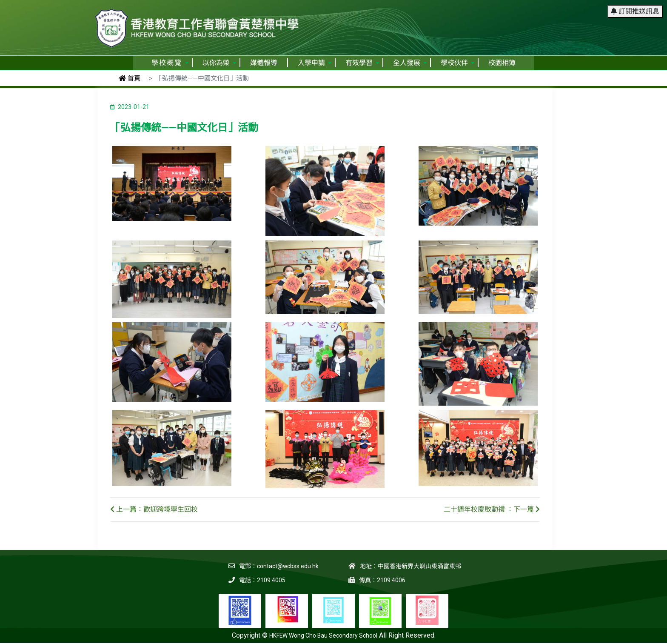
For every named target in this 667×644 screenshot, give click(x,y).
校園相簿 (502, 63)
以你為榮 (219, 63)
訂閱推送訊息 (635, 10)
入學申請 (315, 63)
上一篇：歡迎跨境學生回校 (154, 509)
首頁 (130, 78)
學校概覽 (170, 63)
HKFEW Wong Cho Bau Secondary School (323, 635)
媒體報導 (264, 63)
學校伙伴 (457, 63)
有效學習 (362, 63)
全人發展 (410, 63)
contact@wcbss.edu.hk (288, 566)
